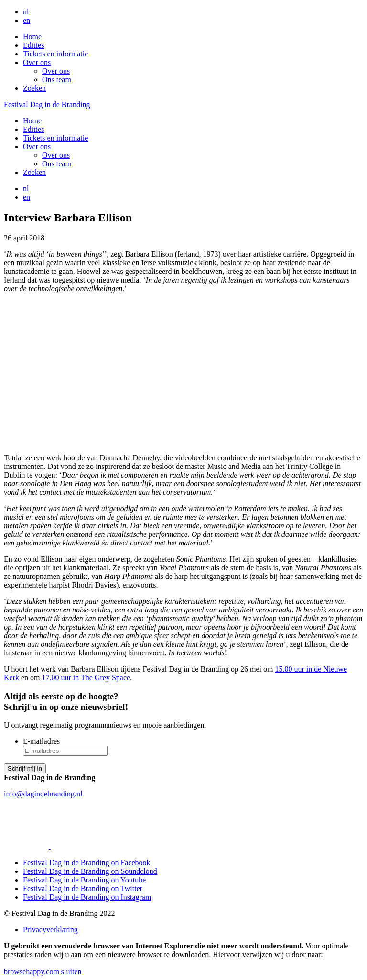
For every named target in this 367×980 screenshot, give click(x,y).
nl (26, 12)
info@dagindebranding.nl (43, 794)
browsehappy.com (32, 972)
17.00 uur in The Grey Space (86, 678)
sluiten (71, 972)
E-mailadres (41, 741)
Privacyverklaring (50, 930)
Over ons (37, 62)
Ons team (57, 80)
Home (32, 37)
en (27, 20)
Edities (33, 45)
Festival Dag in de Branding (47, 104)
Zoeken (34, 88)
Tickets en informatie (55, 54)
